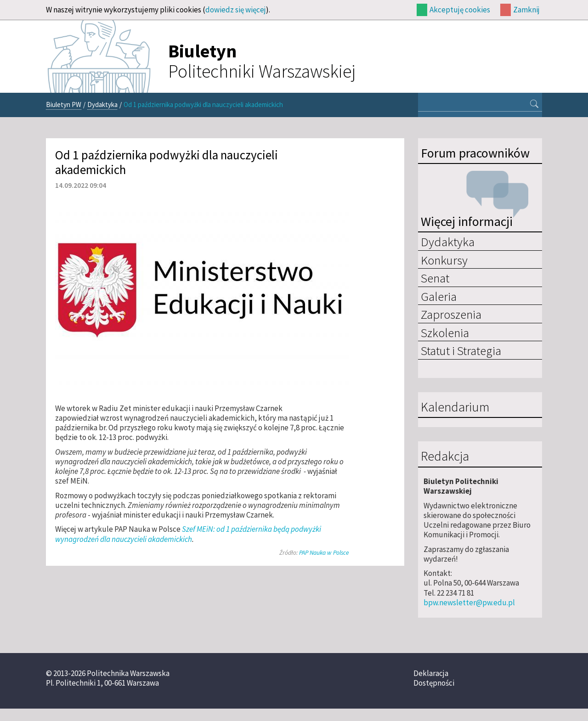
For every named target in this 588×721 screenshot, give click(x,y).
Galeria (439, 296)
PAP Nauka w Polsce (324, 553)
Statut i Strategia (461, 350)
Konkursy (444, 260)
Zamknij (526, 10)
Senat (435, 278)
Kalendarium (455, 407)
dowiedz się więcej (236, 10)
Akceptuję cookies (460, 10)
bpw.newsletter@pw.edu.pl (469, 603)
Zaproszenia (451, 314)
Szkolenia (445, 332)
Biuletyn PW (64, 104)
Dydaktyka (102, 104)
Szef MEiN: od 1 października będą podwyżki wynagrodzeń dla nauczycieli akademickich (188, 534)
